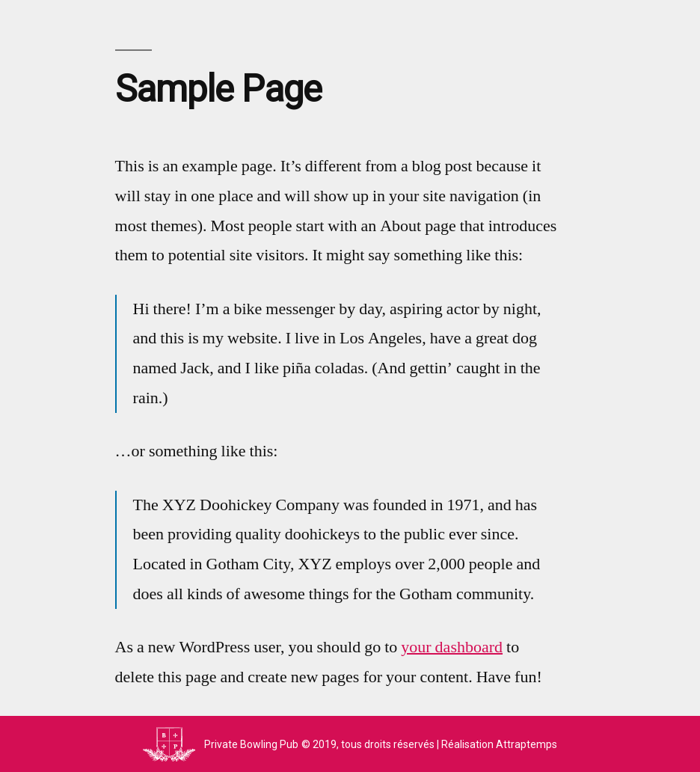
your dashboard (452, 647)
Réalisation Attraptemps (499, 744)
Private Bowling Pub (251, 744)
